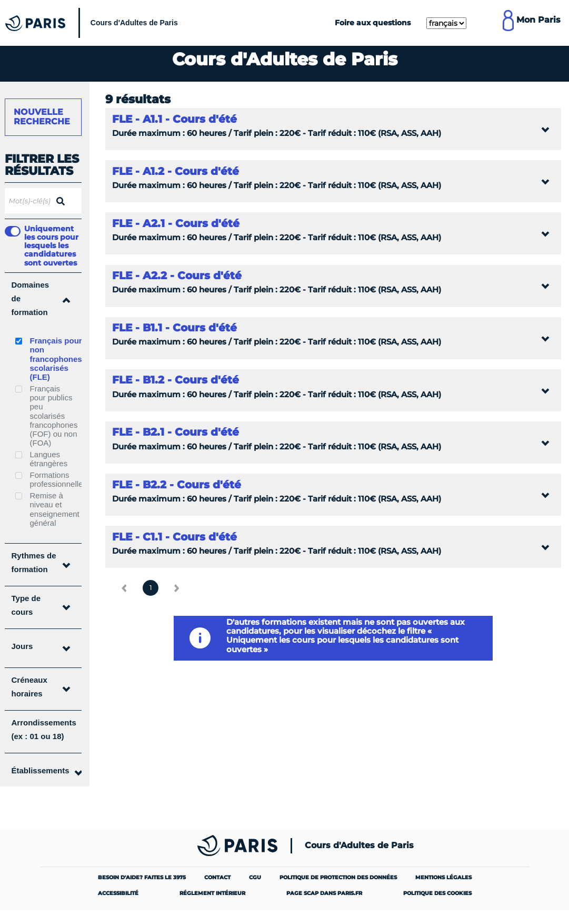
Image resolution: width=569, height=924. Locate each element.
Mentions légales (443, 877)
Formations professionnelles (58, 479)
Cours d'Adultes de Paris (359, 846)
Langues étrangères (49, 459)
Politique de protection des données (338, 877)
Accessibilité (118, 893)
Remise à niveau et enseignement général (55, 509)
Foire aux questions (373, 23)
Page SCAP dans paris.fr (324, 893)
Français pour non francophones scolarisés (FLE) (56, 359)
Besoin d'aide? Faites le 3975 (142, 877)
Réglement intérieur (212, 893)
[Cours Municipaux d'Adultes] (94, 23)
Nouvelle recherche (42, 117)
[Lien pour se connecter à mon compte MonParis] (532, 23)
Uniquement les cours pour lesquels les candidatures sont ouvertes (51, 245)
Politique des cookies (437, 893)
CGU (255, 877)
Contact (217, 877)
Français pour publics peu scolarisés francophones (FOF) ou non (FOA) (54, 416)
